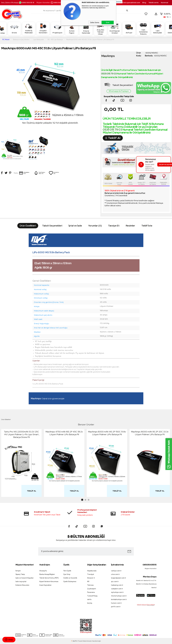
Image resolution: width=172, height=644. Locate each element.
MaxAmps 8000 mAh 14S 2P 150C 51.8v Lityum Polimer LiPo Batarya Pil (107, 433)
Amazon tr (91, 578)
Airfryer (129, 29)
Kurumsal (164, 3)
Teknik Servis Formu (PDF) (49, 578)
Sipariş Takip (20, 574)
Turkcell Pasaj (92, 596)
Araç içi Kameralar (86, 29)
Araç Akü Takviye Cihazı (100, 29)
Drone (14, 29)
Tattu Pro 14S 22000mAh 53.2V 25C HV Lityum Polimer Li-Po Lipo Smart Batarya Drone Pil (21, 434)
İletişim (18, 571)
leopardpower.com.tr (119, 578)
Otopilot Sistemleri (43, 29)
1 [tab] (82, 500)
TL (165, 14)
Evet (108, 22)
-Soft (74, 641)
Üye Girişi (67, 574)
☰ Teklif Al (113, 138)
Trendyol (91, 574)
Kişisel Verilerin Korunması (49, 582)
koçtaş (90, 603)
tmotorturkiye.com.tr (119, 596)
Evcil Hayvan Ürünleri (115, 29)
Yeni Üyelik (67, 571)
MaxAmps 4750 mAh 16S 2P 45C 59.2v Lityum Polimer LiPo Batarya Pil (64, 433)
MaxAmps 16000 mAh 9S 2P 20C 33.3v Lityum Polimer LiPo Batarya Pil (150, 433)
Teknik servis (153, 3)
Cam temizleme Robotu (143, 29)
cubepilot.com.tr (117, 589)
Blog (144, 3)
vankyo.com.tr (116, 571)
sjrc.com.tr (115, 582)
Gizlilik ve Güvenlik (70, 578)
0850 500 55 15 (27, 3)
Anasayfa (43, 571)
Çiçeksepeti (92, 589)
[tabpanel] (21, 464)
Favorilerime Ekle (54, 173)
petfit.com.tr (116, 607)
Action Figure (72, 29)
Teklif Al (32, 491)
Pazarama (91, 592)
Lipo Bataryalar (158, 29)
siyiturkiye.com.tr (117, 592)
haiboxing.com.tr (117, 585)
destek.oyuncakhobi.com (130, 3)
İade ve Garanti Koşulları (25, 578)
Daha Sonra (95, 22)
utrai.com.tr (115, 574)
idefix (89, 599)
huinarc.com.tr (116, 603)
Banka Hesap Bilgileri (47, 574)
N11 (88, 582)
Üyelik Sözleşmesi (70, 582)
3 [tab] (89, 500)
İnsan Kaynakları (45, 585)
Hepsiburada (92, 571)
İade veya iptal (21, 582)
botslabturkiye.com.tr (119, 599)
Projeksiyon (57, 29)
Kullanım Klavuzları (22, 585)
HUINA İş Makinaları (29, 29)
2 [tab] (85, 500)
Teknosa (90, 585)
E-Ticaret (80, 641)
